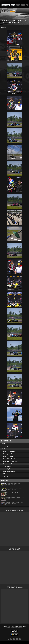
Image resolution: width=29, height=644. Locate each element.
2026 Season (15, 444)
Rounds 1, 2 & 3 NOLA (21, 26)
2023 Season (15, 474)
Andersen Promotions (11, 626)
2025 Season (15, 446)
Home (2, 26)
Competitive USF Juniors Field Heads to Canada (15, 502)
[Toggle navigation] (25, 10)
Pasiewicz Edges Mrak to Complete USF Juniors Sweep (16, 493)
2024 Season (12, 26)
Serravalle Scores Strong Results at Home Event (15, 488)
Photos (7, 26)
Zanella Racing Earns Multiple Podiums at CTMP (15, 483)
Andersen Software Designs (17, 628)
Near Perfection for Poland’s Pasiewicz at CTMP (15, 498)
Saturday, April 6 (4, 27)
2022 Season (15, 476)
